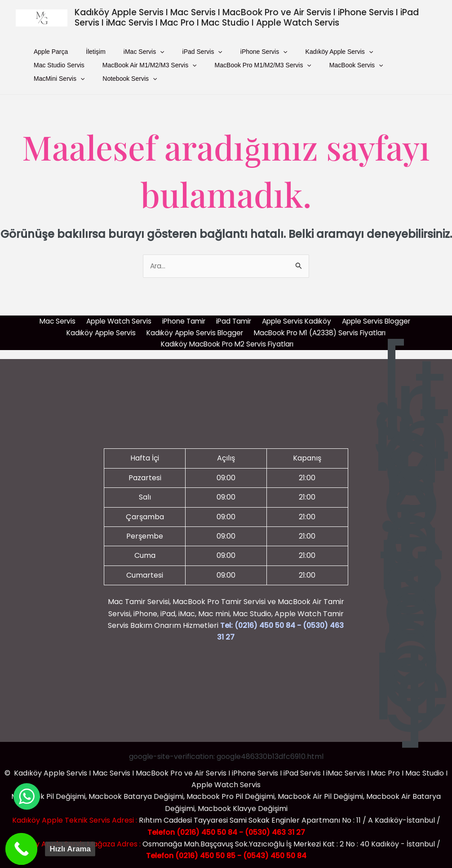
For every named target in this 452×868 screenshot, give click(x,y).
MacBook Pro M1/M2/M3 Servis (174, 72)
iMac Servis (110, 54)
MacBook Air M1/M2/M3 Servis (74, 72)
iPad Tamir (232, 317)
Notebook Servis (368, 72)
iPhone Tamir (183, 317)
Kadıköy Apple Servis (265, 54)
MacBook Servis (254, 72)
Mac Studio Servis (329, 54)
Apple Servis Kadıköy (294, 317)
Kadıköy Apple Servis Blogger (193, 329)
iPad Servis (155, 54)
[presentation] (126, 54)
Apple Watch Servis (118, 317)
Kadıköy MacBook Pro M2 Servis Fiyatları (228, 341)
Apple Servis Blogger (374, 317)
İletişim (75, 54)
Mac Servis (57, 317)
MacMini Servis (311, 72)
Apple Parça (44, 54)
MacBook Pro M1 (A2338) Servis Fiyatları (321, 329)
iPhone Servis (203, 54)
